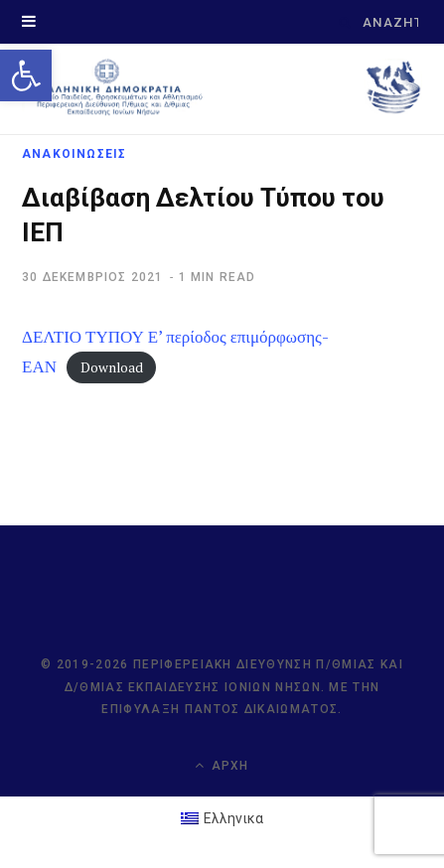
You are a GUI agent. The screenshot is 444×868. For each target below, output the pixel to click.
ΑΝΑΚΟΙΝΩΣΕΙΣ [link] (74, 154)
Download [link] (112, 367)
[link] (26, 75)
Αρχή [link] (222, 765)
